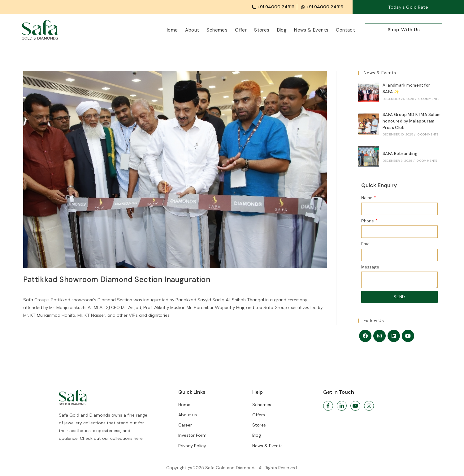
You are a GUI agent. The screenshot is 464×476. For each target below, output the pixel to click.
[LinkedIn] (394, 336)
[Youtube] (408, 336)
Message (370, 267)
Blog (282, 30)
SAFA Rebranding (400, 154)
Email (366, 244)
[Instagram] (379, 336)
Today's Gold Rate (408, 7)
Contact (345, 30)
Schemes (217, 30)
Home (171, 30)
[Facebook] (365, 336)
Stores (262, 30)
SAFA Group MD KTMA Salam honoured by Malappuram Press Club (412, 121)
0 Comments (429, 99)
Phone (368, 221)
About (192, 30)
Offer (241, 30)
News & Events (311, 30)
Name (367, 198)
